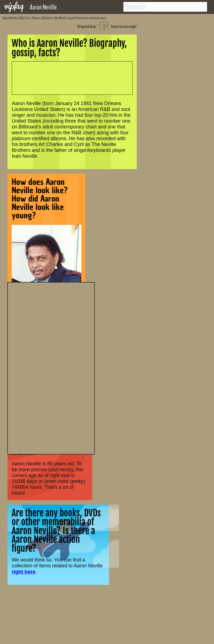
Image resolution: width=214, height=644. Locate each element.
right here (24, 572)
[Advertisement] (51, 368)
